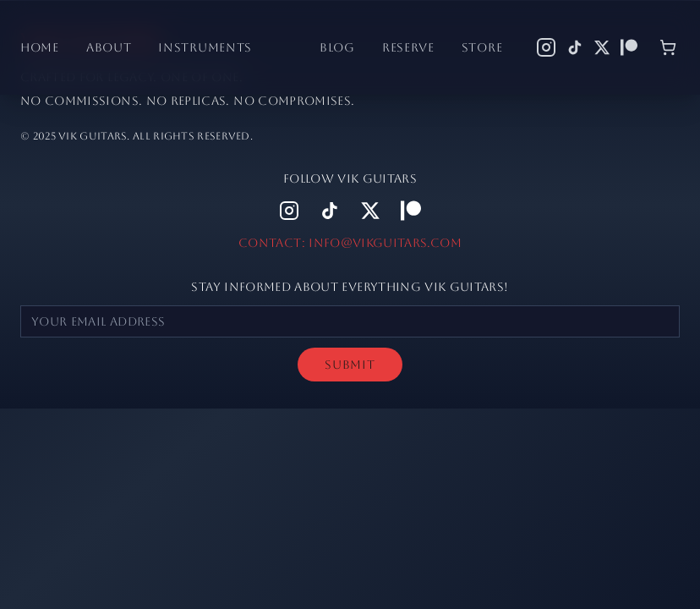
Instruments (205, 47)
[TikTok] (575, 47)
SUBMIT (350, 365)
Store (482, 47)
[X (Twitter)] (602, 47)
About (109, 47)
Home (40, 47)
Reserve (408, 47)
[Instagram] (546, 47)
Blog (337, 47)
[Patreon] (629, 47)
